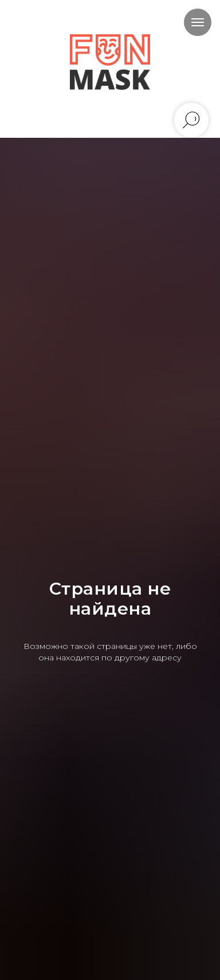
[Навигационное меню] (198, 22)
